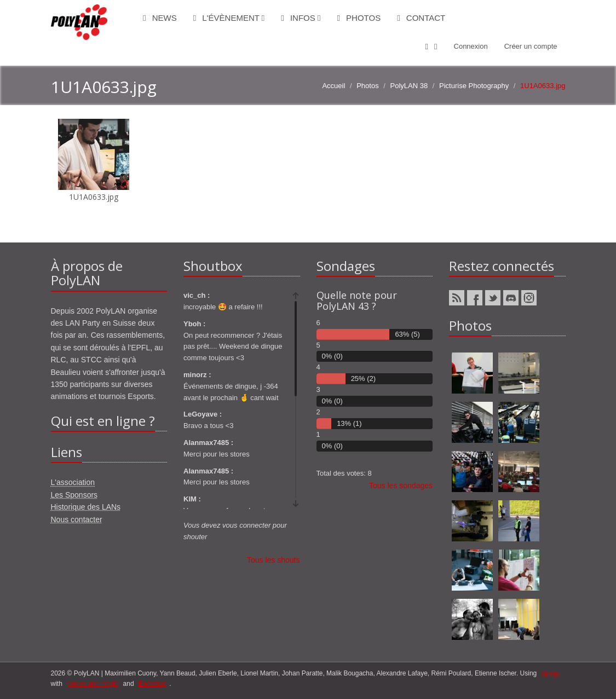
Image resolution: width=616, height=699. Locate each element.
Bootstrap (152, 684)
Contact (421, 18)
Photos (359, 18)
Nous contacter (77, 519)
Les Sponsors (74, 495)
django (551, 673)
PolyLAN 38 (409, 86)
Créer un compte (531, 46)
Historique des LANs (86, 507)
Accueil (333, 86)
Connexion (471, 46)
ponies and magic (93, 684)
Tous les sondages (401, 486)
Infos (301, 18)
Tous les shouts (274, 560)
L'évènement (229, 18)
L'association (73, 482)
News (160, 18)
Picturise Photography (474, 86)
